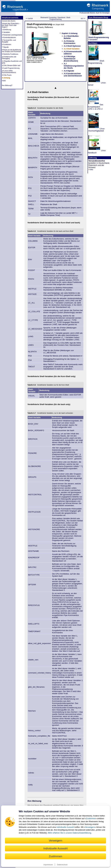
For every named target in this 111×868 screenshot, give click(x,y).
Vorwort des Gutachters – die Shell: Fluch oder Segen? (11, 25)
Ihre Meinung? (7, 85)
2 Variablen (6, 32)
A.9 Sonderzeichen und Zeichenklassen (73, 75)
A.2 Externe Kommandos (70, 42)
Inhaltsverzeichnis (10, 18)
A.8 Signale (69, 71)
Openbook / (62, 17)
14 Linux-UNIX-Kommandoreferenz (9, 72)
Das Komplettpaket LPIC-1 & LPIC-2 (96, 107)
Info (91, 170)
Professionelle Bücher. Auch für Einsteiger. (95, 13)
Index (4, 81)
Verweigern (90, 827)
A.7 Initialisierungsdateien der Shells (74, 66)
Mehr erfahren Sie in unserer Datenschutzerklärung (69, 833)
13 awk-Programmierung (11, 68)
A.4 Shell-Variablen (72, 49)
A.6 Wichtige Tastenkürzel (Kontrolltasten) (71, 59)
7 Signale (5, 47)
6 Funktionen (7, 44)
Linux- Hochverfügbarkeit (96, 130)
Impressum (48, 865)
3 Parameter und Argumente (12, 35)
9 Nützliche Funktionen (10, 54)
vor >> (83, 18)
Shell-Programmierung (60, 18)
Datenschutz (62, 865)
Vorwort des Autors (9, 21)
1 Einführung (6, 30)
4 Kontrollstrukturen (9, 37)
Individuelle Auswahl (56, 848)
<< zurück (29, 18)
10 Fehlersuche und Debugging (9, 58)
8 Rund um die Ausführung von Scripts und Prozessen (11, 51)
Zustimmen (91, 819)
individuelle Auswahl (65, 827)
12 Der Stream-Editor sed (11, 65)
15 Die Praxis (7, 75)
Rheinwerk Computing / (49, 17)
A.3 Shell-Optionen (72, 46)
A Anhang (6, 78)
